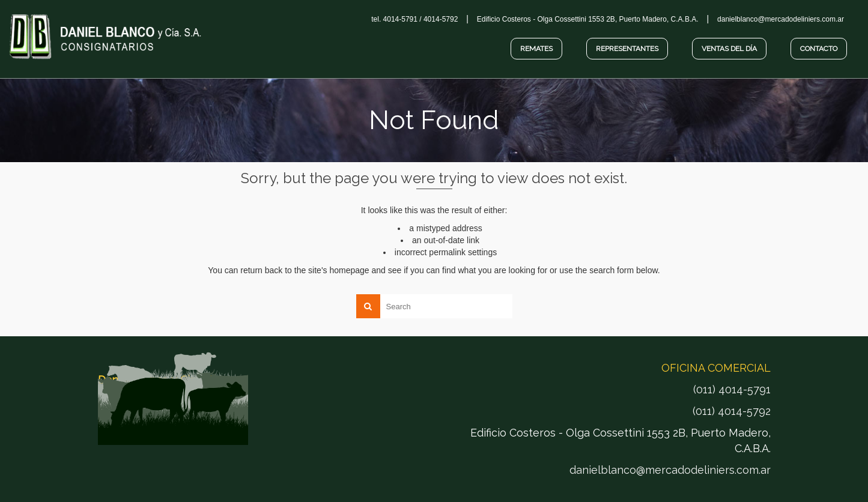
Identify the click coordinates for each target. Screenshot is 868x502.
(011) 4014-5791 (732, 389)
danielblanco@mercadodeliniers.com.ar (670, 470)
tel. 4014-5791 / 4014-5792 (414, 19)
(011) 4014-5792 (732, 411)
